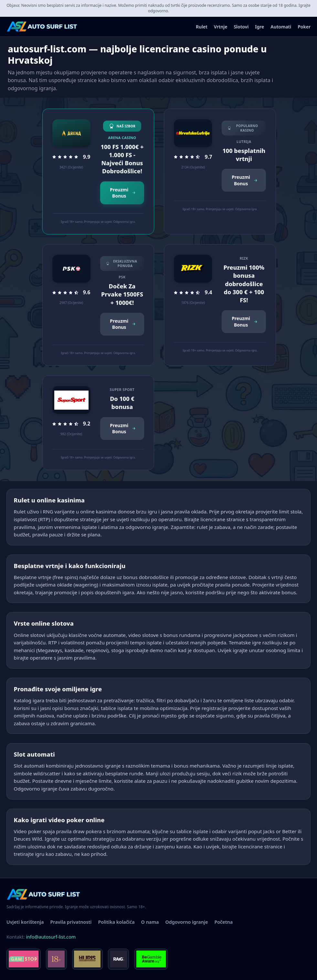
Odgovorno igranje (187, 922)
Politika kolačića (116, 922)
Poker (304, 27)
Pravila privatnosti (71, 922)
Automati (281, 27)
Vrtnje (221, 27)
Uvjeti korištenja (25, 922)
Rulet (202, 27)
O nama (150, 922)
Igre (259, 27)
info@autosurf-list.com (51, 937)
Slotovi (241, 27)
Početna (223, 922)
